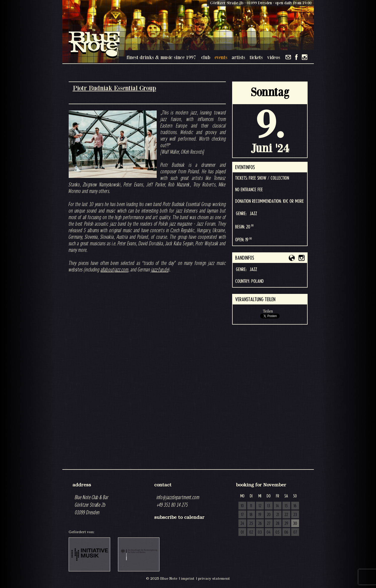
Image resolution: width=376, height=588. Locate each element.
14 (277, 506)
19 (260, 515)
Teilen (268, 311)
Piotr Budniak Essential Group (114, 88)
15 (286, 506)
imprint (188, 578)
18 (251, 515)
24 (242, 524)
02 (251, 532)
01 (242, 532)
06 (286, 532)
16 (295, 506)
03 (260, 532)
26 (260, 524)
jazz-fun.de (160, 269)
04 (269, 532)
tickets (256, 57)
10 (242, 506)
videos (274, 57)
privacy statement (214, 578)
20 (269, 515)
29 (286, 524)
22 (286, 515)
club (206, 57)
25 (251, 524)
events (221, 57)
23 (295, 515)
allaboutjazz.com (114, 269)
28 (278, 524)
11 (251, 506)
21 (278, 515)
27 (269, 524)
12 (260, 506)
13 (269, 506)
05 (277, 532)
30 (295, 524)
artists (238, 57)
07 (295, 532)
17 (242, 515)
